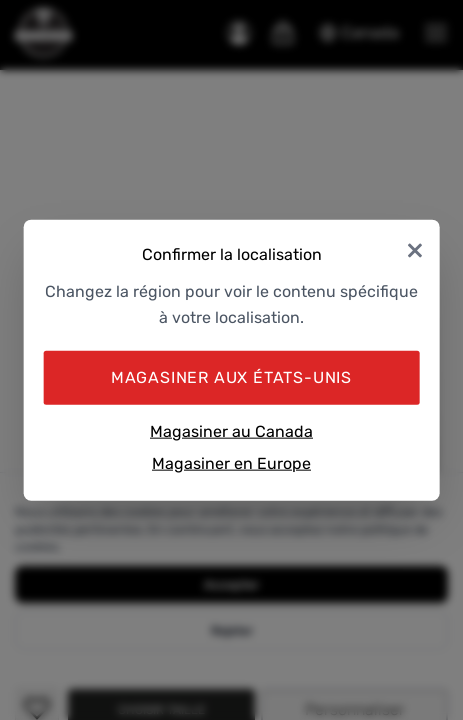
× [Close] (415, 248)
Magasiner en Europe (231, 462)
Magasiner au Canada (231, 431)
